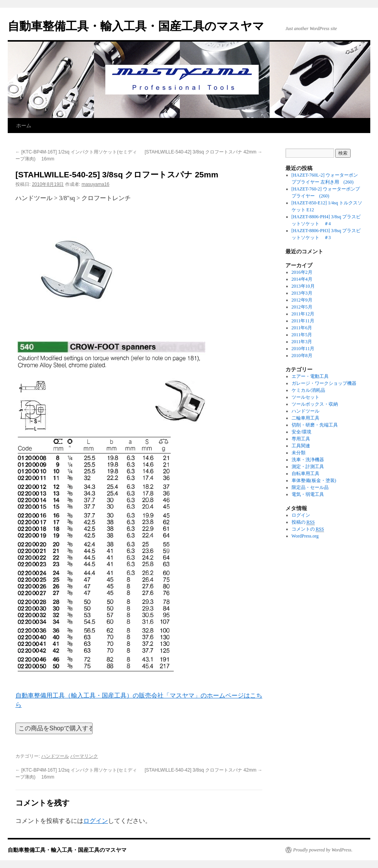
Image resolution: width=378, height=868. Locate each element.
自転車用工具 (305, 474)
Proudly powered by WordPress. (323, 850)
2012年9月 (302, 300)
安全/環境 (301, 432)
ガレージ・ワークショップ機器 (324, 383)
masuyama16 (95, 184)
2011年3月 (302, 342)
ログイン (96, 821)
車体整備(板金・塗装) (314, 480)
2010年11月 (303, 349)
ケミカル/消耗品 (308, 390)
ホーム (24, 126)
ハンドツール (55, 756)
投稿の (303, 522)
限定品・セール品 (310, 487)
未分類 (299, 453)
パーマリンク (84, 756)
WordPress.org (305, 536)
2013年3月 (302, 293)
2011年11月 (303, 321)
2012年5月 (302, 307)
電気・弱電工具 (308, 494)
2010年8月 (302, 356)
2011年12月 (303, 314)
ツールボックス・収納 (315, 404)
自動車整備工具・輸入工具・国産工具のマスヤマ (136, 26)
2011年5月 (302, 335)
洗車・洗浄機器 (308, 460)
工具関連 (301, 446)
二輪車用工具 (305, 418)
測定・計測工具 (308, 467)
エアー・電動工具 (310, 376)
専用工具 (301, 439)
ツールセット (305, 397)
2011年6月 (302, 328)
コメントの (308, 529)
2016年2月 (302, 272)
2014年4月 (302, 279)
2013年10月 (303, 286)
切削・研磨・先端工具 (315, 425)
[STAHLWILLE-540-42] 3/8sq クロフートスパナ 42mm (203, 152)
